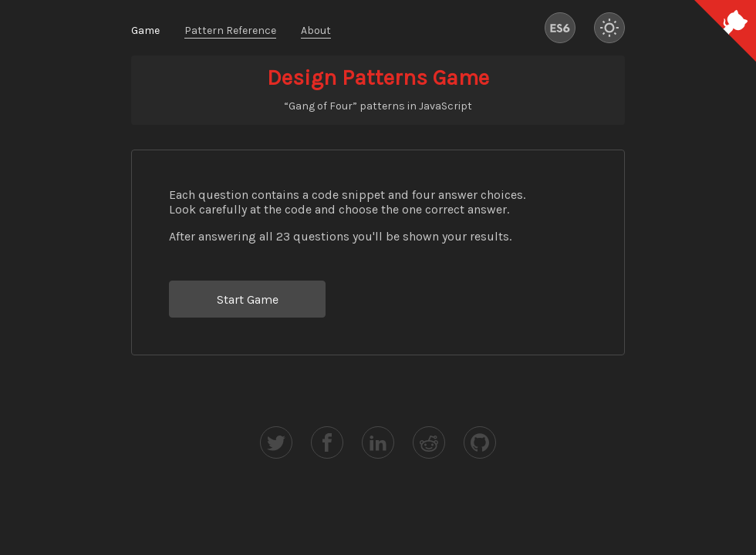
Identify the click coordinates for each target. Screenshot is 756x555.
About (316, 30)
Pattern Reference (230, 30)
